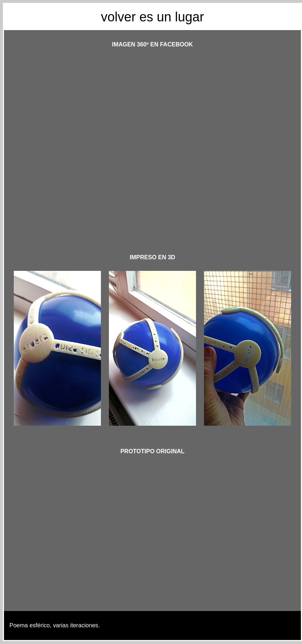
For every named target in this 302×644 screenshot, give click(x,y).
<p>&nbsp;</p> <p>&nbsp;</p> (152, 145)
